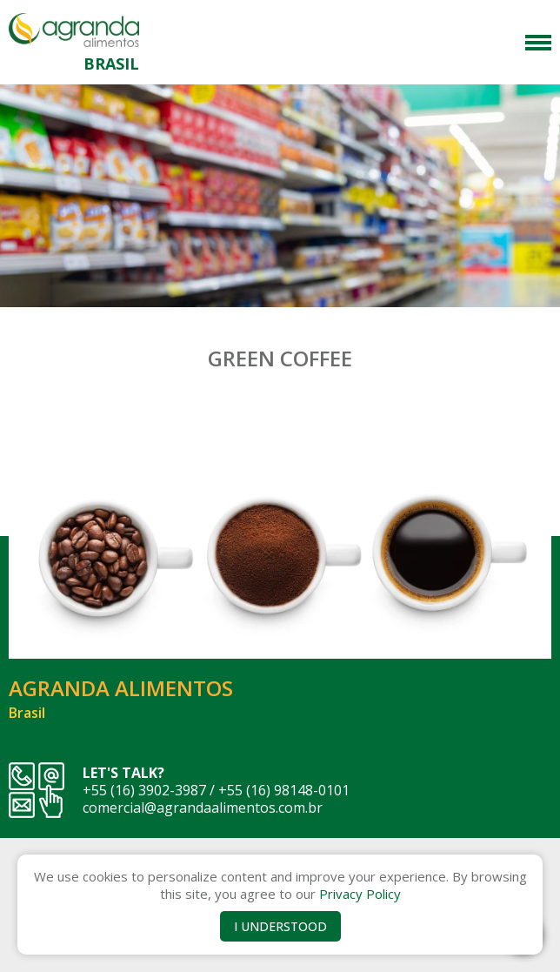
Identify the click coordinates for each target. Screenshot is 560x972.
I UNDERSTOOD (280, 926)
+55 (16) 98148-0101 (284, 790)
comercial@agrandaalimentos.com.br (203, 808)
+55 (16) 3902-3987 (144, 790)
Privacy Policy (360, 894)
